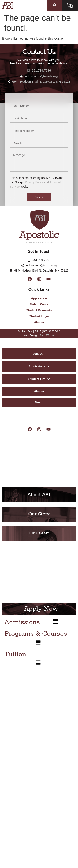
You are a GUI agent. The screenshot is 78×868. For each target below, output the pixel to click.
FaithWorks (47, 335)
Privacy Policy (34, 182)
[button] (56, 622)
